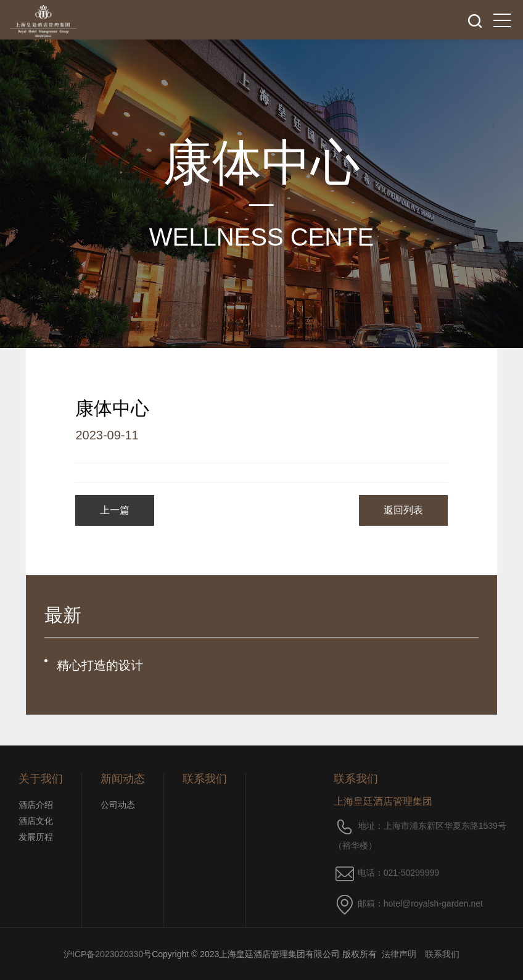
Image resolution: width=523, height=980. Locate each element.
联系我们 (205, 779)
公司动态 (118, 805)
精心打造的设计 (100, 665)
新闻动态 (123, 779)
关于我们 (41, 779)
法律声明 (399, 954)
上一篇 (115, 510)
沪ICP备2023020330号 (108, 954)
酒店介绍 (36, 805)
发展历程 (36, 837)
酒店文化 (36, 821)
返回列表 (403, 510)
